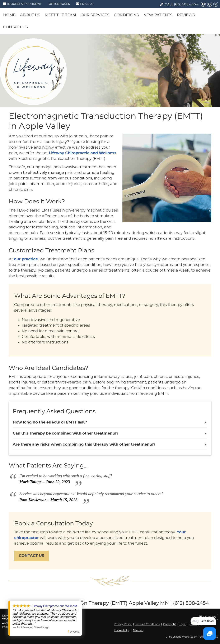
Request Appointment (22, 4)
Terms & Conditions (147, 624)
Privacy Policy (123, 624)
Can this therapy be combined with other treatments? (66, 434)
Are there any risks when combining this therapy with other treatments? (84, 445)
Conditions (126, 15)
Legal (183, 624)
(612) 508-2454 (186, 4)
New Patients (158, 15)
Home (9, 15)
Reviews (186, 15)
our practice (26, 259)
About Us (30, 15)
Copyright (170, 624)
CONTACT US (31, 556)
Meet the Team (60, 15)
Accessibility (122, 630)
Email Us (85, 4)
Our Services (95, 15)
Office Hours (59, 4)
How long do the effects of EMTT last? (50, 422)
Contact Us (15, 27)
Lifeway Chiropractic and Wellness (83, 153)
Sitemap (138, 630)
